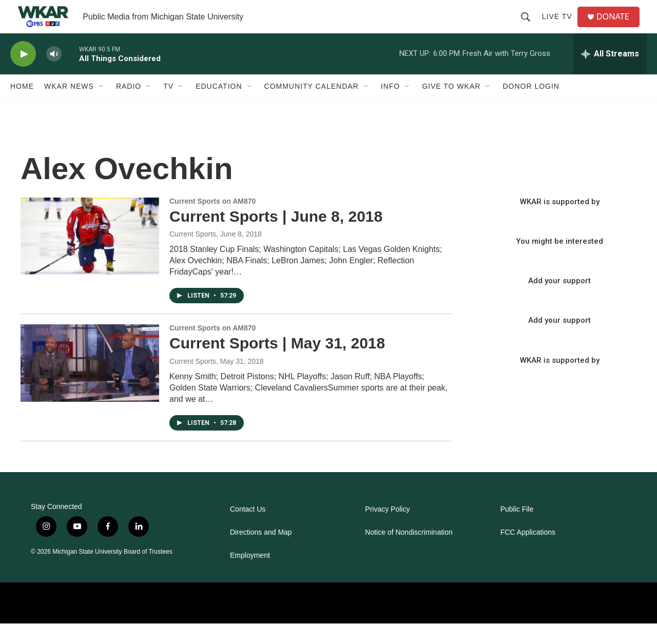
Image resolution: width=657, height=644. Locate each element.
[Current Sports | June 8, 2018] (90, 256)
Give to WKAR (451, 107)
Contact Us (248, 530)
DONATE (618, 27)
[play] (23, 75)
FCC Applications (528, 553)
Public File (517, 530)
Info (390, 107)
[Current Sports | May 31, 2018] (90, 383)
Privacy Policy (387, 530)
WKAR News (69, 107)
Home (22, 107)
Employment (250, 576)
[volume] (54, 75)
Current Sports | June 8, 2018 (276, 236)
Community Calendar (312, 107)
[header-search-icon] (529, 27)
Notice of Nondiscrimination (409, 553)
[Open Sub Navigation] (102, 107)
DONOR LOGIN (531, 107)
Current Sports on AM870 (212, 221)
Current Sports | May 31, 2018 (277, 364)
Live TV (561, 27)
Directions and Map (261, 553)
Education (219, 107)
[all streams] (610, 74)
